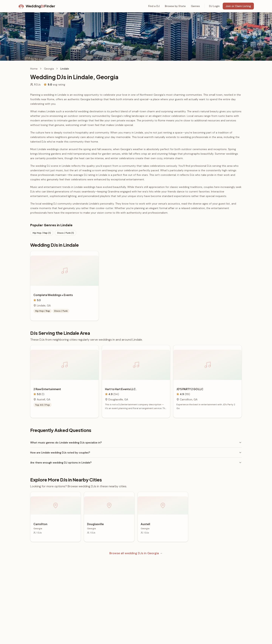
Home (34, 69)
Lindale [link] (65, 69)
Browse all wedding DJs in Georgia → (136, 553)
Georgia (49, 69)
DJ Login (214, 6)
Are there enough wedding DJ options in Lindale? (136, 463)
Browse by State (175, 6)
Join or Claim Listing (238, 6)
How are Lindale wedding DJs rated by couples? (136, 453)
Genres (195, 6)
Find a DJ (154, 6)
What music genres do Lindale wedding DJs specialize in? (136, 443)
